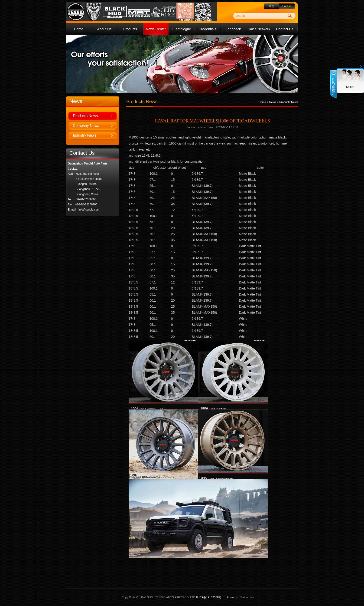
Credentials (208, 29)
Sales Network (259, 29)
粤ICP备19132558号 (209, 597)
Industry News (85, 135)
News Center (156, 29)
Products (130, 29)
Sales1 (350, 87)
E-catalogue (182, 29)
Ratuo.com (247, 597)
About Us (104, 29)
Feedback (233, 29)
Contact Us (285, 29)
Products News (85, 116)
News (273, 102)
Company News (86, 126)
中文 (272, 6)
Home (78, 29)
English (287, 6)
